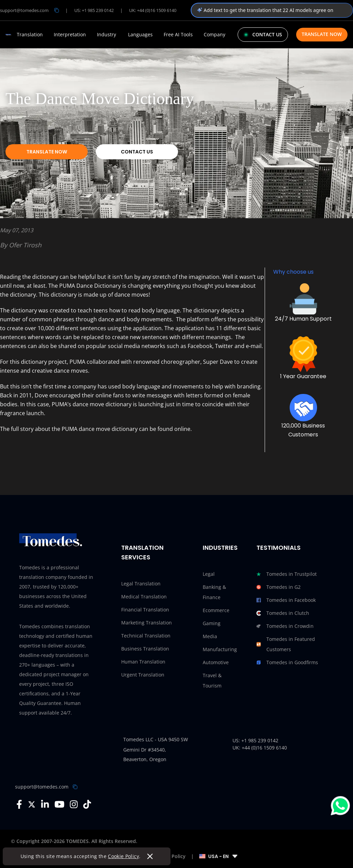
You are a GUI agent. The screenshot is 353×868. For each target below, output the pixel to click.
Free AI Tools (178, 35)
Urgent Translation (143, 675)
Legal (209, 574)
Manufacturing (220, 649)
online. (182, 429)
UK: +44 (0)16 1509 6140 (153, 10)
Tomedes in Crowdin (285, 626)
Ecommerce (216, 610)
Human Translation (143, 662)
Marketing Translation (147, 623)
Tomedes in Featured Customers (286, 644)
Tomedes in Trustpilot (287, 574)
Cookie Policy (124, 856)
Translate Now (322, 34)
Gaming (212, 623)
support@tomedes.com (42, 787)
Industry (106, 35)
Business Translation (145, 649)
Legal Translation (141, 584)
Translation (30, 35)
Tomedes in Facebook (286, 600)
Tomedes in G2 (279, 587)
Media (210, 636)
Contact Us (137, 152)
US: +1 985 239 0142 (94, 10)
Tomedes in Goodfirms (287, 662)
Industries (220, 548)
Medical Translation (144, 597)
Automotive (216, 662)
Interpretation (70, 35)
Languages (140, 35)
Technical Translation (146, 636)
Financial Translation (145, 610)
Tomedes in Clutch (283, 613)
